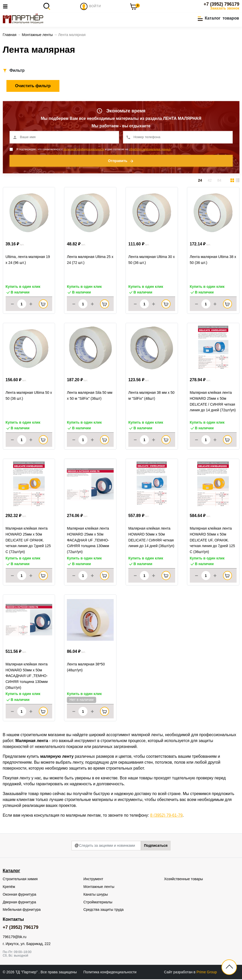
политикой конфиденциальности (84, 150)
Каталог (12, 871)
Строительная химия (20, 880)
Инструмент (93, 880)
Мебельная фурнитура (22, 910)
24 (200, 181)
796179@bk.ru (15, 937)
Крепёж (9, 887)
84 (219, 181)
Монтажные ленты (99, 887)
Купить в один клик (23, 287)
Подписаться (156, 846)
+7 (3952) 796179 (222, 4)
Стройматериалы (98, 903)
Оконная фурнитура (20, 895)
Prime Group (207, 973)
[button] (218, 19)
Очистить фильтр (33, 87)
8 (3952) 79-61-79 (166, 816)
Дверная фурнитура (20, 903)
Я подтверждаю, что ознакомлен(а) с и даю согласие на (94, 150)
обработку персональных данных (150, 150)
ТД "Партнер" (27, 973)
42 (210, 181)
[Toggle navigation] (7, 6)
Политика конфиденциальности (110, 973)
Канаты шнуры (96, 895)
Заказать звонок (225, 8)
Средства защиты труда (103, 910)
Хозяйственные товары (183, 880)
